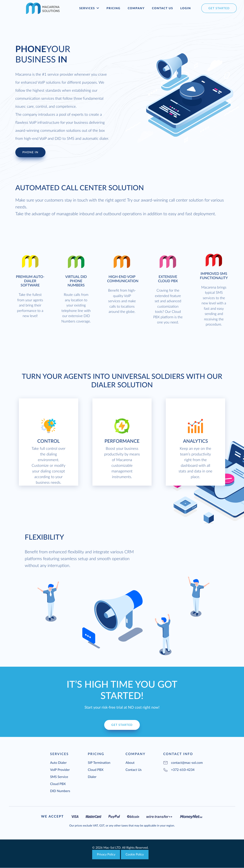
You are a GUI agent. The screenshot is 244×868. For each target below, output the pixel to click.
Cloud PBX (58, 784)
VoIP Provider (60, 770)
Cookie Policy (135, 854)
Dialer (92, 777)
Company (136, 8)
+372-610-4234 (179, 770)
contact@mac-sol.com (187, 763)
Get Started (122, 725)
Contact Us (163, 8)
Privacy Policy (106, 854)
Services (89, 8)
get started (219, 8)
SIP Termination (99, 763)
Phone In (30, 152)
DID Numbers (60, 791)
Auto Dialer (58, 763)
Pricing (114, 8)
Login (186, 8)
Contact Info (178, 754)
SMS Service (59, 777)
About (130, 763)
